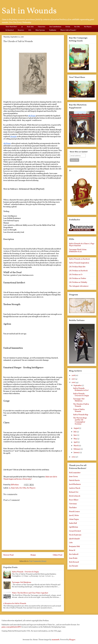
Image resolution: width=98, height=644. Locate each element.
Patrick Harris (74, 480)
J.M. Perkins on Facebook (78, 271)
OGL (30, 30)
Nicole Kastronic (75, 535)
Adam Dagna (74, 519)
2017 (73, 379)
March (76, 446)
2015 (73, 457)
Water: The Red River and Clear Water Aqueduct (30, 593)
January (77, 453)
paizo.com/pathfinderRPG (11, 627)
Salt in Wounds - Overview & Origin (25, 572)
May (75, 439)
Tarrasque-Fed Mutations (22, 582)
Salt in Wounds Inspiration (79, 263)
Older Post (58, 555)
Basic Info (30, 27)
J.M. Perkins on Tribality (78, 282)
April (76, 442)
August (76, 428)
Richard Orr (74, 492)
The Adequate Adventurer (79, 286)
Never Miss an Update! (79, 152)
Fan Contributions (55, 27)
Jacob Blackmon (75, 484)
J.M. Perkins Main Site (77, 267)
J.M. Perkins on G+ (76, 275)
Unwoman (73, 504)
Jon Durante (74, 566)
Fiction (68, 27)
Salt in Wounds (29, 11)
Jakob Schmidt (74, 539)
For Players (88, 27)
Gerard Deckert (75, 531)
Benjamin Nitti (74, 547)
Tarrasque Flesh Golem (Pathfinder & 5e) (78, 251)
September (78, 386)
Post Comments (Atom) (38, 561)
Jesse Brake (73, 558)
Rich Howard (74, 562)
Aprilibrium (73, 527)
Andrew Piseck (75, 488)
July (75, 432)
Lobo (71, 543)
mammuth (56, 640)
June (75, 435)
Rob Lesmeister (75, 473)
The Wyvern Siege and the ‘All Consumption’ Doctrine (80, 421)
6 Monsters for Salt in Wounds (15, 604)
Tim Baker (73, 508)
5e (22, 27)
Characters (42, 27)
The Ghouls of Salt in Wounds (81, 405)
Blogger (72, 640)
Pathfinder (53, 30)
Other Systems (40, 30)
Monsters (21, 30)
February (77, 449)
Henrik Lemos (74, 512)
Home (33, 555)
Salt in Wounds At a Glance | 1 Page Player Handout (82, 245)
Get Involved (9, 30)
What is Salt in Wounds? (68, 30)
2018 (73, 376)
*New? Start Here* (11, 27)
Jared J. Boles (74, 516)
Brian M (72, 550)
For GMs (77, 27)
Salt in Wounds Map (81, 415)
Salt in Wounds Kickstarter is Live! (81, 389)
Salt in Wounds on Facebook (79, 259)
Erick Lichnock (75, 496)
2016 (73, 383)
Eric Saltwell (74, 554)
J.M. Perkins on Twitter (78, 279)
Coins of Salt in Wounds (79, 410)
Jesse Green (73, 477)
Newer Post (8, 555)
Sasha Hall (73, 523)
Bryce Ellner (74, 500)
